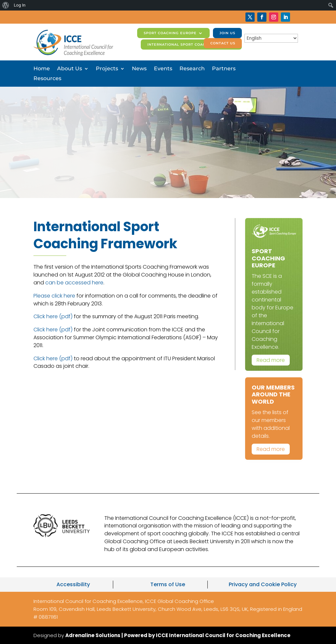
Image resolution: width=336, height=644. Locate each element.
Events (163, 69)
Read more (271, 360)
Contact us (223, 43)
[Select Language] (271, 38)
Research (192, 69)
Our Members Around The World (273, 394)
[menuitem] (6, 5)
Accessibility (73, 584)
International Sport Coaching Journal (191, 44)
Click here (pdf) (53, 316)
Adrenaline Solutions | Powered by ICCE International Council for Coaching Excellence (178, 635)
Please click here (54, 296)
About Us (70, 69)
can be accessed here (74, 283)
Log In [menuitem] (20, 5)
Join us (227, 33)
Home (42, 69)
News (139, 69)
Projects (107, 69)
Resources (47, 79)
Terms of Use (168, 584)
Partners (224, 69)
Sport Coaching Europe (170, 33)
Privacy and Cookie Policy (263, 584)
